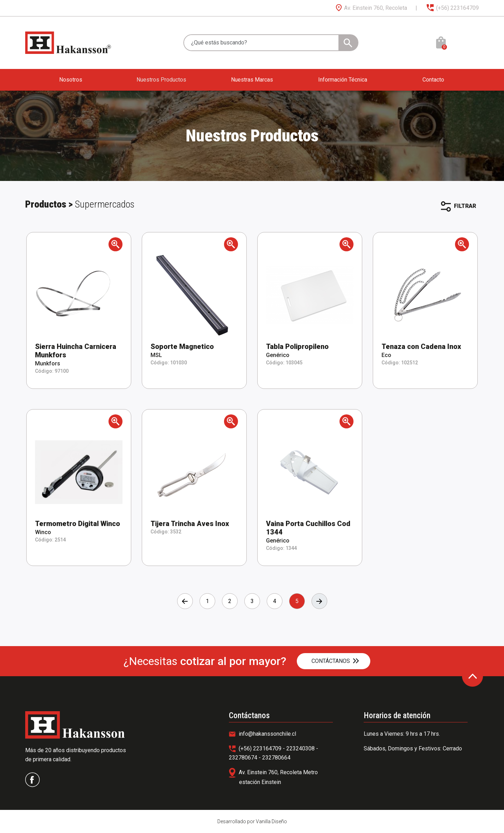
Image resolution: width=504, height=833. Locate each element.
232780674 (244, 758)
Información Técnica (343, 80)
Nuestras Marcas (252, 80)
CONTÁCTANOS (335, 661)
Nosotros (71, 80)
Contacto (433, 80)
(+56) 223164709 (452, 8)
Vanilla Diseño (271, 821)
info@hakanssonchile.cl (262, 734)
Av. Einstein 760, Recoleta (371, 8)
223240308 (301, 748)
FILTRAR (458, 206)
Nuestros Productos (161, 80)
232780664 (276, 758)
